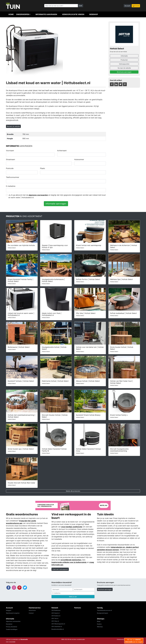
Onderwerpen (23, 14)
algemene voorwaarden (38, 195)
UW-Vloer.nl (55, 621)
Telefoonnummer (13, 177)
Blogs (99, 621)
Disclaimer (9, 624)
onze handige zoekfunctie (72, 527)
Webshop (94, 14)
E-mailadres (11, 186)
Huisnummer (79, 159)
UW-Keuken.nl (56, 616)
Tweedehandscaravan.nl (104, 610)
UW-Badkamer (56, 610)
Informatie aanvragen (46, 14)
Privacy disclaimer (12, 627)
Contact (31, 613)
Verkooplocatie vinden (73, 14)
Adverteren (32, 610)
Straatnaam (10, 159)
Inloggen (9, 610)
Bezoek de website (13, 126)
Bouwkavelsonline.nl (58, 629)
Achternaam (62, 151)
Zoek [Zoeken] (80, 6)
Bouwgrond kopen (102, 613)
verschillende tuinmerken (71, 560)
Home (11, 14)
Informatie (124, 56)
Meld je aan (73, 597)
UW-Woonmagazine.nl (58, 624)
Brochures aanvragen (124, 72)
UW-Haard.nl (55, 613)
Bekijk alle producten (73, 491)
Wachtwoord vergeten (13, 613)
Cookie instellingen (12, 629)
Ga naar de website (124, 68)
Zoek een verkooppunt (60, 569)
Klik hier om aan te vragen (134, 641)
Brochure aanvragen (105, 589)
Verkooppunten (124, 64)
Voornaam (10, 151)
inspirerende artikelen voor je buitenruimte (69, 562)
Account (127, 6)
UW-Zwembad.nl (57, 626)
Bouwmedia (24, 639)
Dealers (99, 624)
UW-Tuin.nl (55, 618)
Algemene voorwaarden (13, 621)
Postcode (10, 168)
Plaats (42, 168)
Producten (124, 60)
